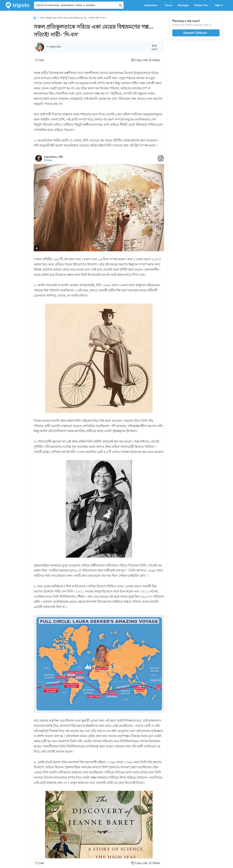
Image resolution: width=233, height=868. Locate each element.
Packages (183, 5)
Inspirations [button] (152, 5)
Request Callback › (196, 33)
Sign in (219, 5)
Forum (169, 5)
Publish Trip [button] (202, 5)
